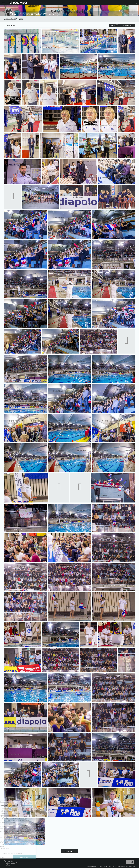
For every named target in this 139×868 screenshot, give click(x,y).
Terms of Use (9, 861)
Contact (7, 865)
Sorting (128, 25)
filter (115, 25)
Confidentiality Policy (12, 863)
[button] (6, 857)
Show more (69, 851)
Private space (129, 15)
